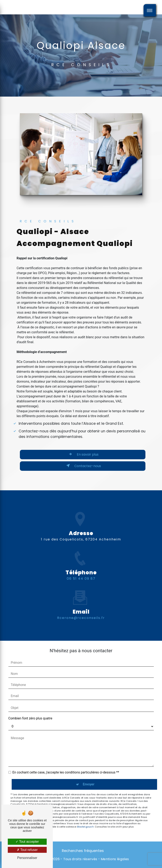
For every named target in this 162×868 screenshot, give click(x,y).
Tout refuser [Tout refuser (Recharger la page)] (27, 850)
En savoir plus (83, 454)
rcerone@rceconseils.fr (81, 610)
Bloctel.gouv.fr (85, 827)
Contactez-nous (83, 466)
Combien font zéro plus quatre (30, 718)
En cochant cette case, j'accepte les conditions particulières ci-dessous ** (66, 772)
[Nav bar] (150, 10)
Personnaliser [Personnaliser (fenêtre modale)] (27, 858)
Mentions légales (115, 859)
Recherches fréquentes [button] (83, 851)
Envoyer (89, 784)
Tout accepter (27, 842)
